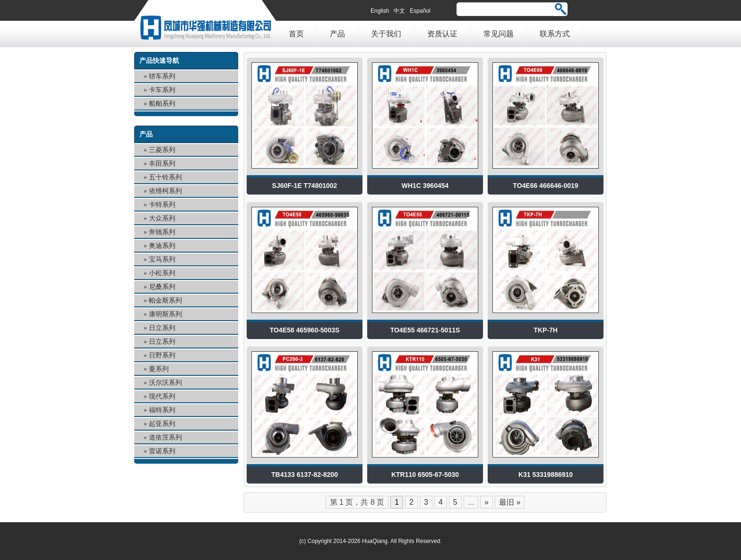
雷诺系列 (162, 451)
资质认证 (442, 34)
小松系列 (162, 273)
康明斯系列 (165, 314)
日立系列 (162, 328)
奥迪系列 (162, 246)
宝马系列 (162, 259)
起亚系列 (162, 424)
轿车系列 (162, 76)
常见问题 (499, 34)
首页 (296, 34)
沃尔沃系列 (165, 383)
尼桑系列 (162, 287)
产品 (337, 34)
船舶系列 (162, 104)
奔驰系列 (162, 232)
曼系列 (159, 369)
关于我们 (386, 34)
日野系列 (162, 355)
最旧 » (510, 502)
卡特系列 (162, 205)
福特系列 (162, 410)
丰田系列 (162, 164)
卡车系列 (162, 90)
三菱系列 (162, 150)
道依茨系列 (165, 437)
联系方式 (555, 34)
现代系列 (162, 396)
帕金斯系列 (165, 301)
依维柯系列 (165, 191)
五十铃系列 (165, 177)
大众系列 (162, 218)
